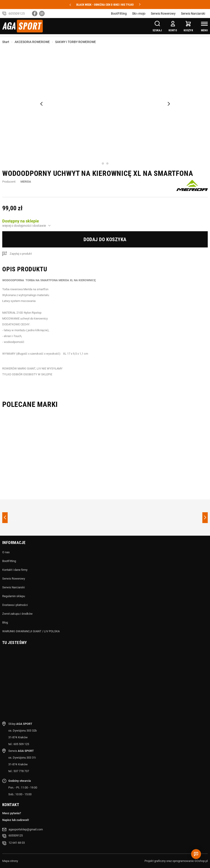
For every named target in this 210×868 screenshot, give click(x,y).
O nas (6, 552)
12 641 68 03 (17, 843)
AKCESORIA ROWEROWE (32, 42)
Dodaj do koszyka (105, 239)
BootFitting (119, 14)
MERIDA (26, 182)
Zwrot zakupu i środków (17, 614)
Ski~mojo (139, 14)
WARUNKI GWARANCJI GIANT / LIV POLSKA (31, 631)
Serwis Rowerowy (163, 14)
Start (6, 42)
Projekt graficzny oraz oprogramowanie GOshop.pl (176, 861)
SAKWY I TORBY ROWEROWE (76, 42)
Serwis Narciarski (193, 14)
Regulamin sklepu (14, 596)
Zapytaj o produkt (21, 254)
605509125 (17, 14)
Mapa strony (10, 861)
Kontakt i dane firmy (15, 570)
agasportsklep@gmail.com (26, 829)
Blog (5, 622)
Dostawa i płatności (15, 605)
